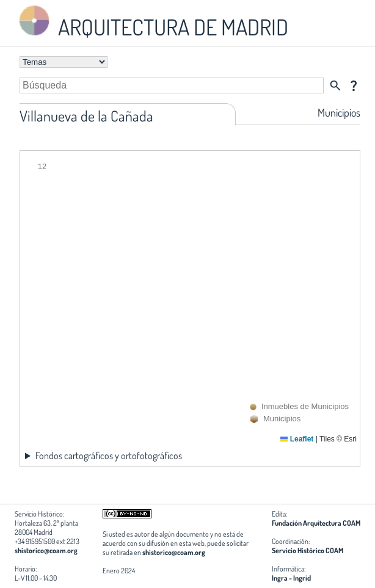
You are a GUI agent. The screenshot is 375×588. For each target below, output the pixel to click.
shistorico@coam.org (46, 550)
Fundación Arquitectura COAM (316, 523)
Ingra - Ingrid (291, 578)
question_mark (354, 85)
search (335, 85)
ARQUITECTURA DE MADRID (151, 22)
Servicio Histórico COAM (308, 550)
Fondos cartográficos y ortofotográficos (109, 456)
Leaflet (297, 439)
